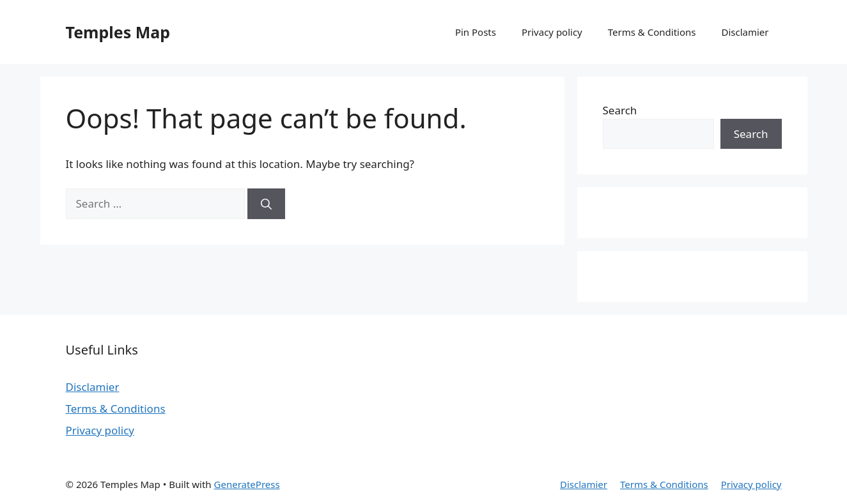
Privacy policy (552, 32)
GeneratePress (247, 484)
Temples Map (118, 32)
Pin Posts (476, 32)
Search (620, 110)
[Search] (266, 204)
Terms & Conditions (652, 32)
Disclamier (745, 32)
